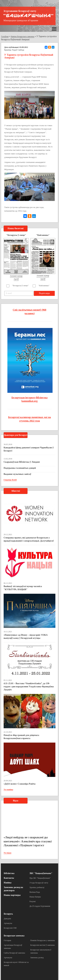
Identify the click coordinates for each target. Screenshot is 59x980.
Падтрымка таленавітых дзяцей (20, 468)
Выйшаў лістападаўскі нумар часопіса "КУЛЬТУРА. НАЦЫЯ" (23, 588)
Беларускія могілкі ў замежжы (43, 945)
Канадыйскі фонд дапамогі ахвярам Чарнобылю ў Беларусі (29, 449)
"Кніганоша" (44, 286)
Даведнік (7, 919)
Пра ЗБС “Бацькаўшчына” (40, 878)
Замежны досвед (37, 958)
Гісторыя (7, 940)
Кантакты (9, 878)
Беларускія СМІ (10, 928)
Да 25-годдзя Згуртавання (40, 906)
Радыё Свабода (18, 50)
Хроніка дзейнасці (37, 887)
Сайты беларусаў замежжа (14, 953)
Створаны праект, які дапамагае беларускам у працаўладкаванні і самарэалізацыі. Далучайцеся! (29, 539)
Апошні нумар (16, 276)
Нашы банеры (35, 897)
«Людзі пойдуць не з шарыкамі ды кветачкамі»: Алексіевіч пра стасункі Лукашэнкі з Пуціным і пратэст (28, 841)
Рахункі (33, 901)
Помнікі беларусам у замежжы (43, 940)
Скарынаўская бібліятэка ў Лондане (22, 462)
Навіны (8, 883)
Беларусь (8, 914)
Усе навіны (8, 790)
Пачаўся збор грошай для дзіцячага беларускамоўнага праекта (21, 737)
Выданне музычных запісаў (17, 474)
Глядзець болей (10, 480)
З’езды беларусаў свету (39, 883)
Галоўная (5, 36)
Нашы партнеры (12, 895)
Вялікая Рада (35, 892)
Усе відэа (7, 853)
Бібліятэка (9, 873)
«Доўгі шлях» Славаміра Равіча (20, 784)
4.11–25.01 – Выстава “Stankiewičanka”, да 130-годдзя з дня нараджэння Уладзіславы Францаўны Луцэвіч (29, 687)
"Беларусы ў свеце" (20, 286)
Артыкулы (8, 923)
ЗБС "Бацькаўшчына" (41, 873)
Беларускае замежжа (14, 936)
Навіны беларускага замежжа (22, 36)
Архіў (16, 279)
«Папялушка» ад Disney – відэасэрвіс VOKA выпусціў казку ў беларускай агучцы (26, 637)
